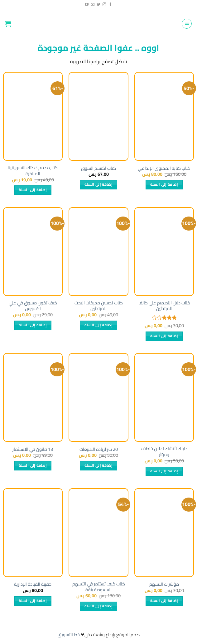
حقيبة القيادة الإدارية (33, 584)
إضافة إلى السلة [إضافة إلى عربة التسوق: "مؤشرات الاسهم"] (164, 601)
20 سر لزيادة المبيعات (99, 449)
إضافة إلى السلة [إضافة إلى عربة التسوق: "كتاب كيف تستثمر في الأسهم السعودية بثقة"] (98, 606)
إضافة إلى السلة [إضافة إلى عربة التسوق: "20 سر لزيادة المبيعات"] (98, 465)
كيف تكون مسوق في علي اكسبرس (33, 306)
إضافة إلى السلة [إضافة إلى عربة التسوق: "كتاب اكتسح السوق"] (98, 184)
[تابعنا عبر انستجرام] (104, 5)
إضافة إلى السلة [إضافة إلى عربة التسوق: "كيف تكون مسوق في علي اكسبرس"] (33, 325)
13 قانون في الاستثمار (33, 449)
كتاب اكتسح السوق (98, 168)
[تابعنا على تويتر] (98, 5)
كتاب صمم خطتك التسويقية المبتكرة (33, 171)
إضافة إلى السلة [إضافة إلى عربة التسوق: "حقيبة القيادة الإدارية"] (33, 601)
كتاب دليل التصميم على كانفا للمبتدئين (164, 306)
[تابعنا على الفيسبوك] (110, 5)
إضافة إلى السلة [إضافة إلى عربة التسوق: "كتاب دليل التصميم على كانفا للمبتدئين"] (164, 336)
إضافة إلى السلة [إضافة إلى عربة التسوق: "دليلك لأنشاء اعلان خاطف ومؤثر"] (164, 471)
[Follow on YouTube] (87, 5)
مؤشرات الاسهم (164, 584)
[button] (187, 24)
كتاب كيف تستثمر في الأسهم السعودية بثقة (99, 587)
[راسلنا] (93, 5)
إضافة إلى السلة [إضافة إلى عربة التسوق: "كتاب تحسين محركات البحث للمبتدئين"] (98, 325)
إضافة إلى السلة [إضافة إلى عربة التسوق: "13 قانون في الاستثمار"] (33, 465)
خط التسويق (69, 635)
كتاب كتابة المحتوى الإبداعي (164, 168)
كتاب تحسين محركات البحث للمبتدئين (99, 306)
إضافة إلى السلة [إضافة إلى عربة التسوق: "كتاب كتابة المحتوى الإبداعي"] (164, 184)
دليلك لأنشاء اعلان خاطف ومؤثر (164, 452)
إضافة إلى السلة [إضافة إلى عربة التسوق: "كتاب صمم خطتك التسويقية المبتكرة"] (33, 190)
